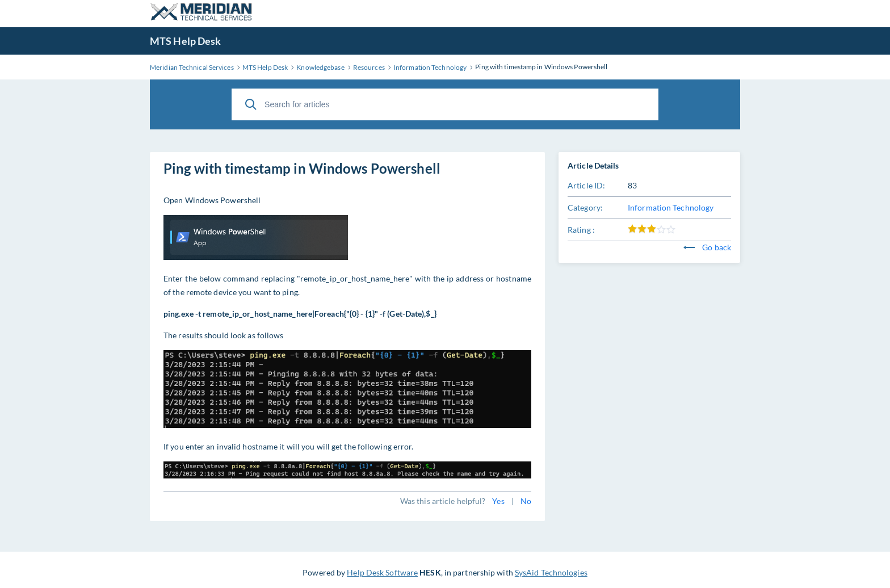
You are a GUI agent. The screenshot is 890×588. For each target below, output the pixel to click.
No (526, 501)
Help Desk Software (382, 572)
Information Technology (671, 207)
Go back (707, 247)
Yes (498, 501)
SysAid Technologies (551, 572)
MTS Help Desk (185, 41)
